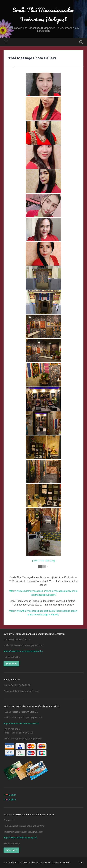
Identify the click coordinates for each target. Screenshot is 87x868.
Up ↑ (81, 863)
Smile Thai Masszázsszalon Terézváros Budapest (43, 14)
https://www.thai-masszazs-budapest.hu (23, 651)
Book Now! (11, 664)
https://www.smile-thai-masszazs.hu (21, 723)
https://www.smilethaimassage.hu (20, 838)
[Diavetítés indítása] (43, 561)
